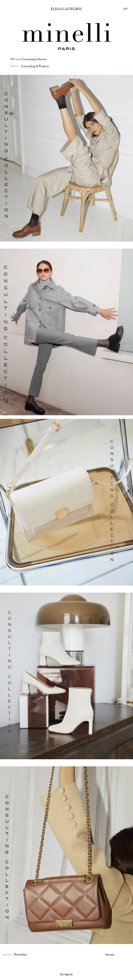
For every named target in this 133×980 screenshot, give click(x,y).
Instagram (67, 974)
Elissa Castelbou (66, 9)
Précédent (21, 954)
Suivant (110, 954)
